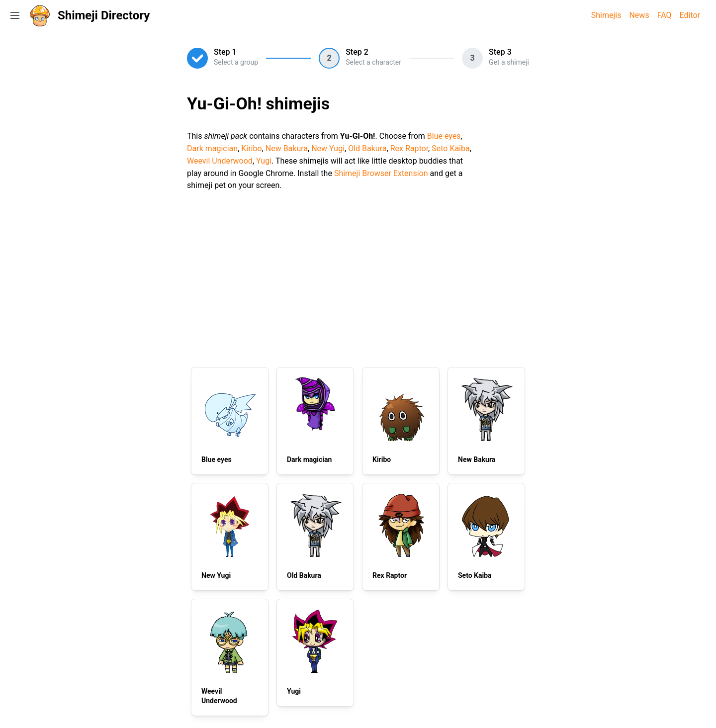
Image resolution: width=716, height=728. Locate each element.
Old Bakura (367, 148)
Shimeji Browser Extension (381, 173)
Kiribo (251, 148)
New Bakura (287, 148)
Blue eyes (444, 136)
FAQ (665, 15)
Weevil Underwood (220, 161)
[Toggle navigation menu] (15, 15)
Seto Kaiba (450, 148)
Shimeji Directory (104, 15)
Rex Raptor (409, 148)
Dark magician (212, 148)
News (639, 15)
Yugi (264, 161)
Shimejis (606, 15)
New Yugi (328, 148)
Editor (690, 15)
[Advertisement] (358, 277)
